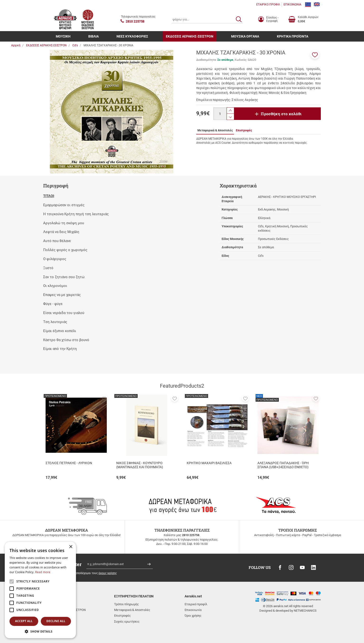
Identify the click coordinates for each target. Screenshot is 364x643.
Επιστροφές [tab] (244, 130)
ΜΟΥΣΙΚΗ (63, 36)
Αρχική (16, 45)
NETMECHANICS (305, 611)
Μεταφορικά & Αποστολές (132, 610)
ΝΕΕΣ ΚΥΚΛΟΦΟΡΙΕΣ (132, 36)
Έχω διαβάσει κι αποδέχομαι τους (85, 573)
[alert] (40, 590)
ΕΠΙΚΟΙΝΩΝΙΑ (292, 5)
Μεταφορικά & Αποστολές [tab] (215, 130)
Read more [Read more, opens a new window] (43, 572)
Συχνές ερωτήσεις (127, 622)
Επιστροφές (122, 616)
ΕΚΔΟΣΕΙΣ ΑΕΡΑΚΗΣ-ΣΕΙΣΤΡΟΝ (190, 36)
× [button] (71, 547)
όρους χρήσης (108, 573)
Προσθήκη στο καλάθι (281, 114)
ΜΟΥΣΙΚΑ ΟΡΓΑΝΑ (245, 36)
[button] (315, 54)
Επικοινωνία (193, 610)
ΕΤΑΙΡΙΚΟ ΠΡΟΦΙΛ (268, 5)
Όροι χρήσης (193, 616)
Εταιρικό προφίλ (196, 604)
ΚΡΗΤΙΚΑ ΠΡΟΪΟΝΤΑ (293, 36)
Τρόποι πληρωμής (126, 604)
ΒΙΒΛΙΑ (93, 36)
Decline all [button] (56, 621)
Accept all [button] (24, 621)
